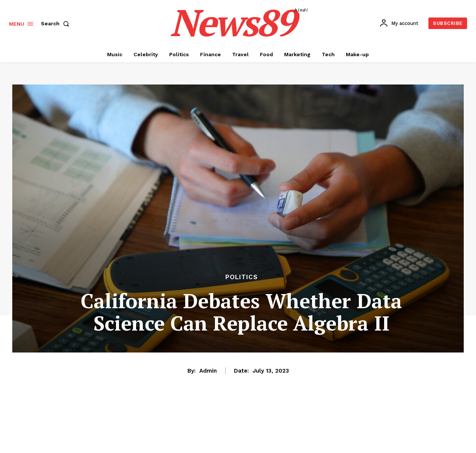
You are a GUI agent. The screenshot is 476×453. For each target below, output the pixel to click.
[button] (57, 23)
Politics (242, 277)
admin (208, 371)
